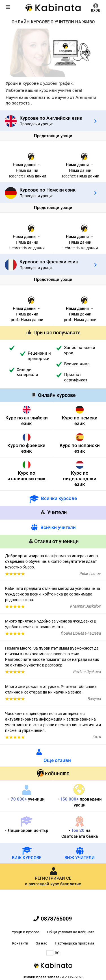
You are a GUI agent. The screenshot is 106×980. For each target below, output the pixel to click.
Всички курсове (59, 498)
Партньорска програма (74, 943)
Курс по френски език (26, 448)
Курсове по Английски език (51, 118)
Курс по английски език (27, 421)
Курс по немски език (80, 421)
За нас (42, 943)
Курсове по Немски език (47, 190)
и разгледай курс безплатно (53, 876)
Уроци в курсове (26, 932)
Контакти (20, 943)
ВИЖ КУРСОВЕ (27, 853)
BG (53, 953)
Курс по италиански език (26, 476)
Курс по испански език (80, 448)
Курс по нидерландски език (80, 479)
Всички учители (58, 527)
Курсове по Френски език (49, 262)
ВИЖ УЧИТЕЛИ (80, 853)
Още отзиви (57, 760)
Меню (8, 7)
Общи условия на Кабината (71, 932)
